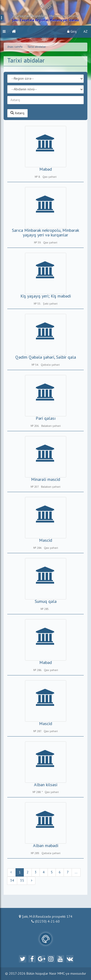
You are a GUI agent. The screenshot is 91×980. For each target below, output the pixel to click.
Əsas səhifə (15, 47)
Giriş (72, 32)
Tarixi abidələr (37, 47)
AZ (86, 32)
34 (12, 881)
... (76, 872)
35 (22, 881)
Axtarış (17, 113)
